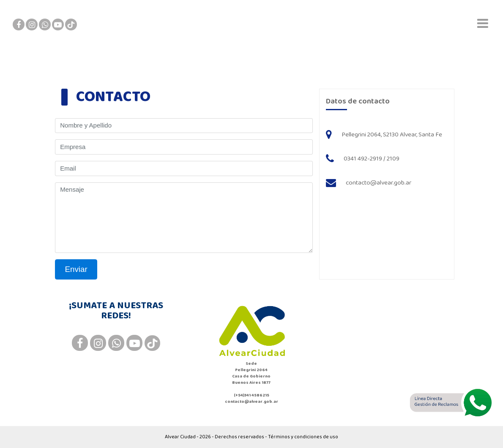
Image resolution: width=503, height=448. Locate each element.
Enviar (76, 269)
